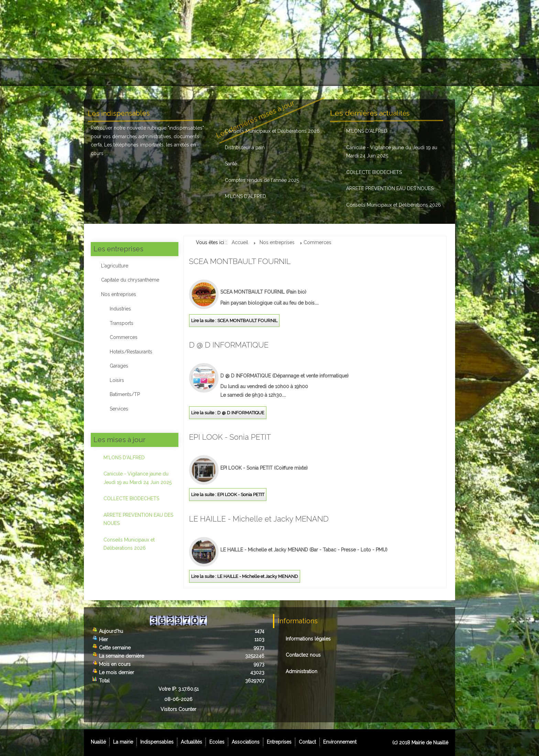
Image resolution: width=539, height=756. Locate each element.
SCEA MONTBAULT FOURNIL (240, 261)
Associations (300, 72)
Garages (119, 366)
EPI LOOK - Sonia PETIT (230, 437)
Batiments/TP (125, 394)
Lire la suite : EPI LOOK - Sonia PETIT (228, 495)
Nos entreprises (119, 294)
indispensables (186, 128)
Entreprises (344, 72)
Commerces (124, 337)
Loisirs (117, 380)
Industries (120, 309)
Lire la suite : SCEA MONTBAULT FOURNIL (234, 321)
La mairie (137, 72)
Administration (301, 671)
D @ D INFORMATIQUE (229, 345)
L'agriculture (115, 266)
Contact (383, 72)
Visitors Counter (178, 709)
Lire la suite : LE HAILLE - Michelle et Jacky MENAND (245, 576)
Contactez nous (303, 655)
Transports (122, 323)
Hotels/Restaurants (131, 352)
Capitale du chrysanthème (130, 280)
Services (119, 409)
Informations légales (308, 639)
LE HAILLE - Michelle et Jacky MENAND (259, 519)
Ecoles (261, 72)
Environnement (425, 72)
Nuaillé (102, 72)
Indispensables (181, 72)
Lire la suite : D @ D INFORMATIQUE (228, 413)
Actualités (227, 72)
